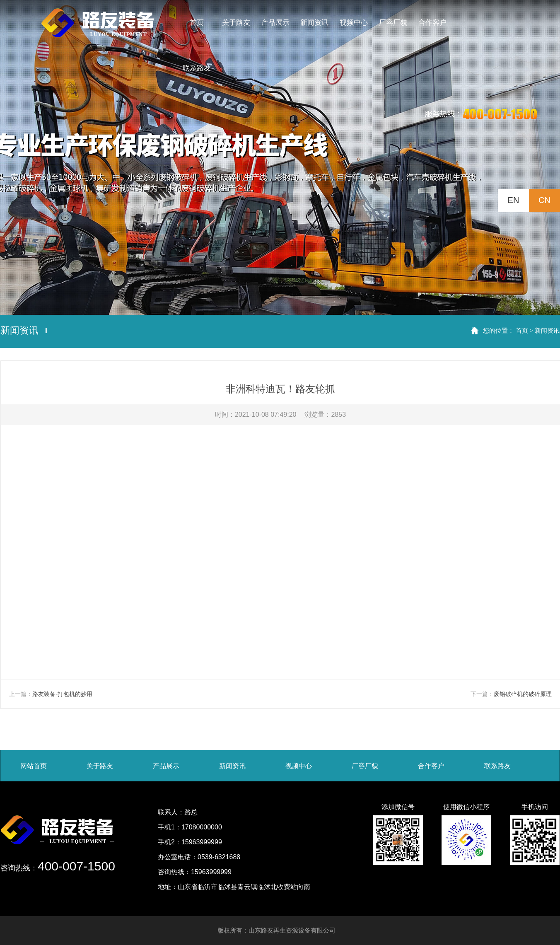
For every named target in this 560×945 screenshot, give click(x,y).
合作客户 (431, 766)
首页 (522, 330)
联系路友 (497, 766)
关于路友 (100, 766)
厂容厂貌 (365, 766)
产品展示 (166, 766)
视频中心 (299, 766)
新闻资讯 (547, 330)
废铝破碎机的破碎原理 (523, 694)
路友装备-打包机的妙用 (62, 694)
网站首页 (34, 766)
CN (544, 200)
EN (514, 200)
